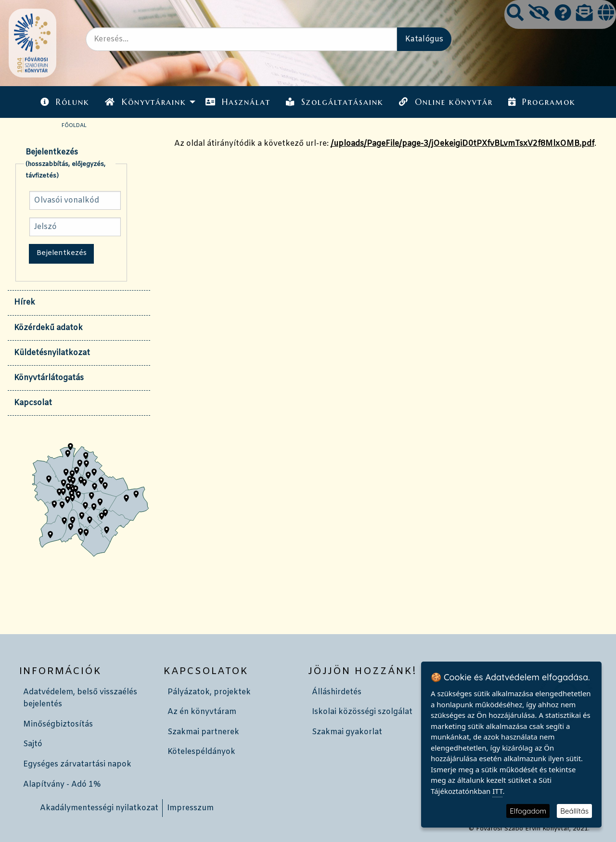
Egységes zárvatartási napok (77, 764)
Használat (238, 102)
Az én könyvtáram (202, 712)
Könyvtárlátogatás (49, 378)
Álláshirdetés (337, 692)
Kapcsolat (33, 403)
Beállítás (574, 811)
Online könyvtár (446, 102)
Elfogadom (528, 811)
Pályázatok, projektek (209, 692)
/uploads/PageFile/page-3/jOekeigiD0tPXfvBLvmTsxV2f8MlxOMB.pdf (462, 144)
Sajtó (33, 744)
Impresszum (190, 808)
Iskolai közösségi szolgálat (362, 712)
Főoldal (74, 126)
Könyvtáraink (145, 102)
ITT (497, 791)
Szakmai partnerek (203, 732)
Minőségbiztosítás (58, 724)
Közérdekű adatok (48, 328)
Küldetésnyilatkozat (52, 353)
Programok (542, 102)
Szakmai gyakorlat (347, 732)
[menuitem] (65, 102)
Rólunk (65, 102)
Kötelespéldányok (201, 752)
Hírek (25, 302)
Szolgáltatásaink (335, 102)
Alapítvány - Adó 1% (62, 785)
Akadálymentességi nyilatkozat (99, 808)
